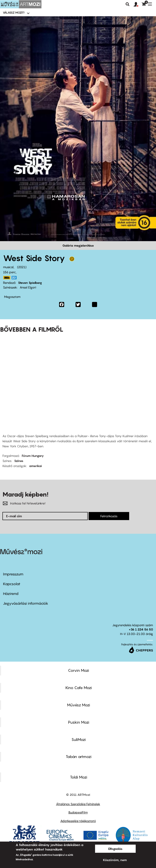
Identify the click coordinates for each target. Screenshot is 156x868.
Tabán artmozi (79, 757)
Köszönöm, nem (115, 860)
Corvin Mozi (79, 670)
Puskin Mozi (79, 722)
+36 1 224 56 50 (141, 629)
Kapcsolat (12, 584)
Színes (19, 461)
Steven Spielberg (30, 283)
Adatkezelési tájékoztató (78, 821)
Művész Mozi (79, 705)
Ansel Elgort (28, 287)
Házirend (11, 594)
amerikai (35, 466)
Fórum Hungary (33, 456)
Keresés (128, 4)
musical (8, 267)
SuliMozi (79, 739)
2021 (22, 267)
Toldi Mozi (79, 777)
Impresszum (13, 574)
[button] (138, 4)
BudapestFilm (78, 812)
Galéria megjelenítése (78, 245)
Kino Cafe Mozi (79, 688)
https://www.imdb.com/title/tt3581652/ (7, 278)
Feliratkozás (109, 516)
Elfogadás (115, 849)
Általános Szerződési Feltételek (78, 804)
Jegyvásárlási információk (26, 603)
